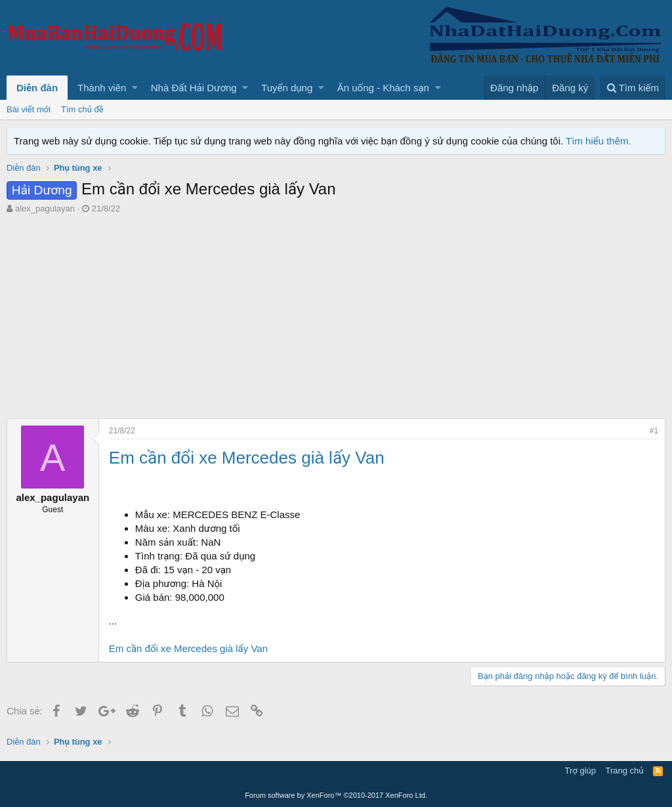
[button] (135, 88)
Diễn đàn (37, 88)
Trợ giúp (580, 771)
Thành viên (102, 88)
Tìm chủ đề (82, 109)
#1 (654, 431)
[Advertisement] (336, 313)
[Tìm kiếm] (633, 88)
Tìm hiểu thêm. (598, 141)
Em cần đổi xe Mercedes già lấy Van (188, 648)
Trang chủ (625, 771)
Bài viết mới (29, 109)
